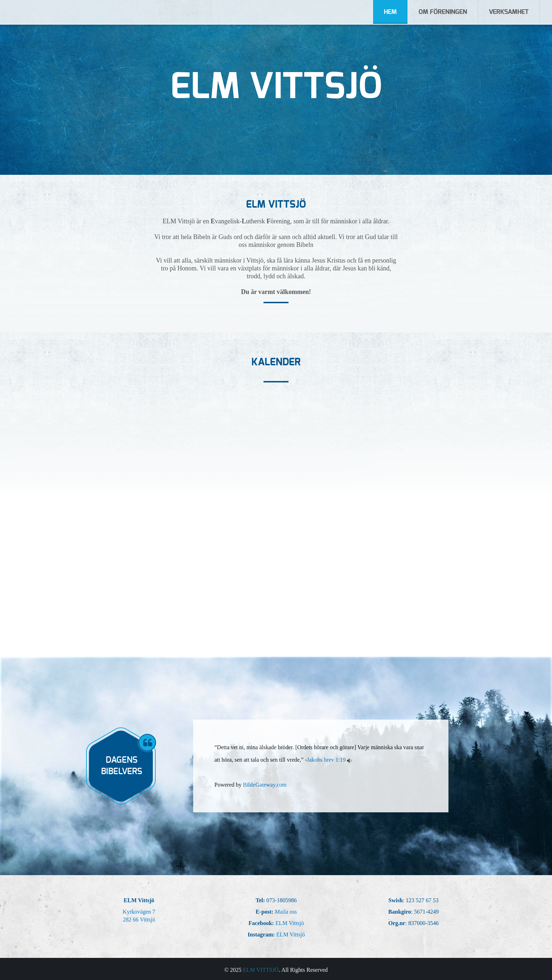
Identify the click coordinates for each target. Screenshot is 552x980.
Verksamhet (509, 12)
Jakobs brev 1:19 (326, 760)
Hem (390, 12)
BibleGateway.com (265, 785)
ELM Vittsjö (290, 923)
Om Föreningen (443, 12)
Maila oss (286, 912)
